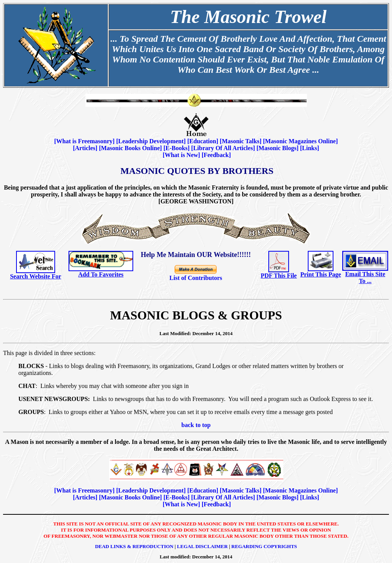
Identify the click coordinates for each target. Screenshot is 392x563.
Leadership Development (151, 141)
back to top (196, 425)
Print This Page (320, 274)
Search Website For (36, 276)
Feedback (216, 155)
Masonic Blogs (277, 148)
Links (310, 148)
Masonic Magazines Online (300, 141)
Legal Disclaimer (202, 546)
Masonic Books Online (131, 148)
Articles (85, 148)
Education (203, 141)
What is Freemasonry (84, 141)
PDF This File (279, 276)
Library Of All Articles (223, 148)
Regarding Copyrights (264, 546)
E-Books (176, 148)
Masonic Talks (240, 141)
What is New (181, 155)
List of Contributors (196, 278)
